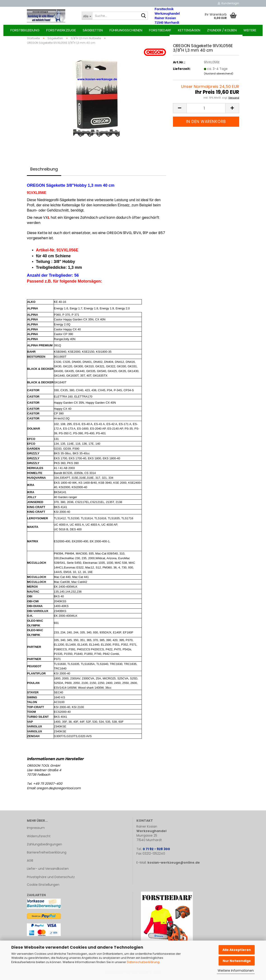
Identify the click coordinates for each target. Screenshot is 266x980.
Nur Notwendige (237, 961)
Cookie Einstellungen (43, 887)
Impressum (36, 830)
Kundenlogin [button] (228, 3)
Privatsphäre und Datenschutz (51, 879)
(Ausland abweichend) (219, 76)
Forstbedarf (160, 30)
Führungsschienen (126, 30)
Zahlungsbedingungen (44, 847)
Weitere (250, 30)
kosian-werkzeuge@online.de (174, 865)
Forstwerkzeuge (61, 30)
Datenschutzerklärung (143, 962)
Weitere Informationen (236, 971)
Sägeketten (93, 30)
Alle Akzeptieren (237, 950)
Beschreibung (44, 171)
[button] (180, 111)
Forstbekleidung (25, 30)
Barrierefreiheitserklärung (47, 855)
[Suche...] (87, 16)
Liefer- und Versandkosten (48, 871)
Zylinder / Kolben (222, 30)
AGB (30, 863)
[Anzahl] (206, 111)
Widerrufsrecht (39, 839)
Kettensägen (189, 30)
